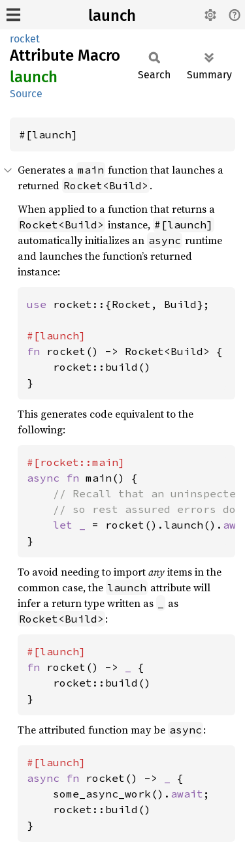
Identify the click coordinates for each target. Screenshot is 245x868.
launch (112, 16)
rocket (25, 39)
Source (26, 94)
